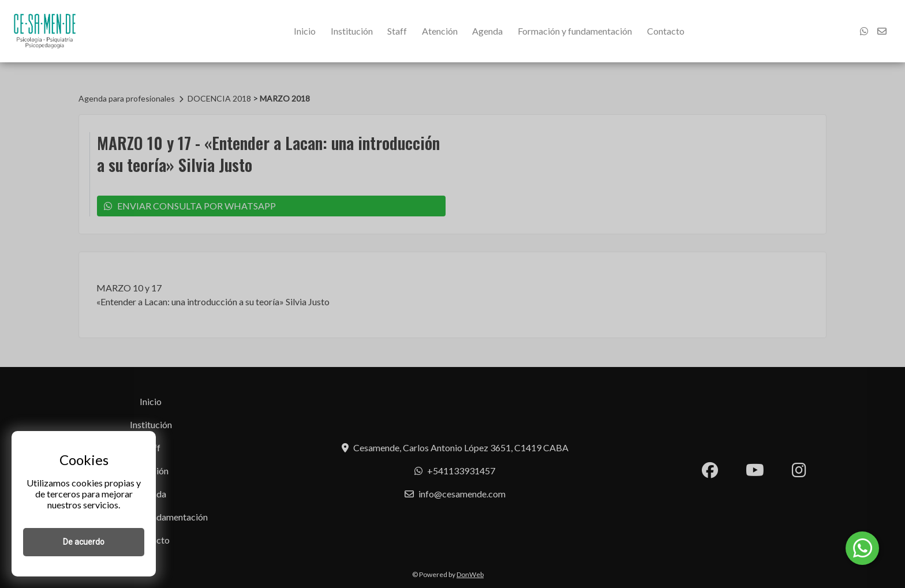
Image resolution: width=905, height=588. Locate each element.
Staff (397, 31)
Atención (440, 31)
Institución (352, 31)
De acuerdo (84, 542)
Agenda (487, 31)
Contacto (666, 31)
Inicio (305, 31)
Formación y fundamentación (575, 31)
